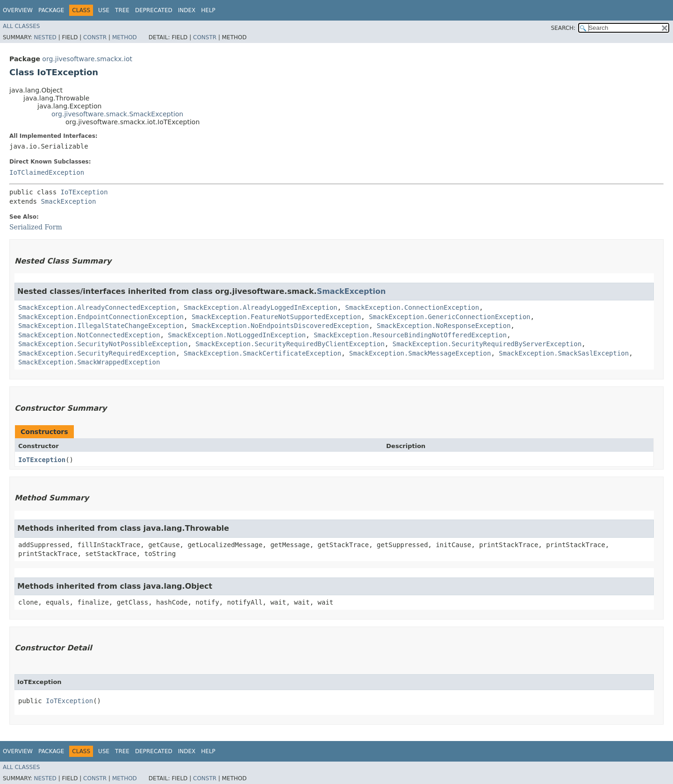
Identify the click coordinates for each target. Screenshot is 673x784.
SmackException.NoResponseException (444, 326)
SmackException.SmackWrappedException (89, 362)
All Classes (21, 26)
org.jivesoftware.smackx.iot (87, 59)
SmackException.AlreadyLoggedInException (261, 307)
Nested (45, 37)
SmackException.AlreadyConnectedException (97, 307)
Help (208, 10)
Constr (95, 37)
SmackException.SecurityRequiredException (97, 353)
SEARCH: (563, 28)
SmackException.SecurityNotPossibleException (103, 344)
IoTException (84, 192)
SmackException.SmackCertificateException (262, 353)
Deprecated (154, 10)
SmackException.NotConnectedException (89, 335)
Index (187, 10)
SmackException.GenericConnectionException (450, 317)
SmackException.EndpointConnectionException (101, 317)
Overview (18, 10)
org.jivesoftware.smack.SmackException (117, 114)
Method (125, 37)
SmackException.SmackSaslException (564, 353)
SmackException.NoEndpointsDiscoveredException (280, 326)
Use (104, 10)
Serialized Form (36, 227)
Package (51, 10)
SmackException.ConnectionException (412, 307)
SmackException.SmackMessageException (420, 353)
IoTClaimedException (47, 172)
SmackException (68, 201)
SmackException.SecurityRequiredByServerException (487, 344)
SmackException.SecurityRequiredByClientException (290, 344)
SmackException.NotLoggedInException (237, 335)
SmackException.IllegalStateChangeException (101, 326)
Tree (122, 10)
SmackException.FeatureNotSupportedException (276, 317)
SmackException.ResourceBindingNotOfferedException (410, 335)
